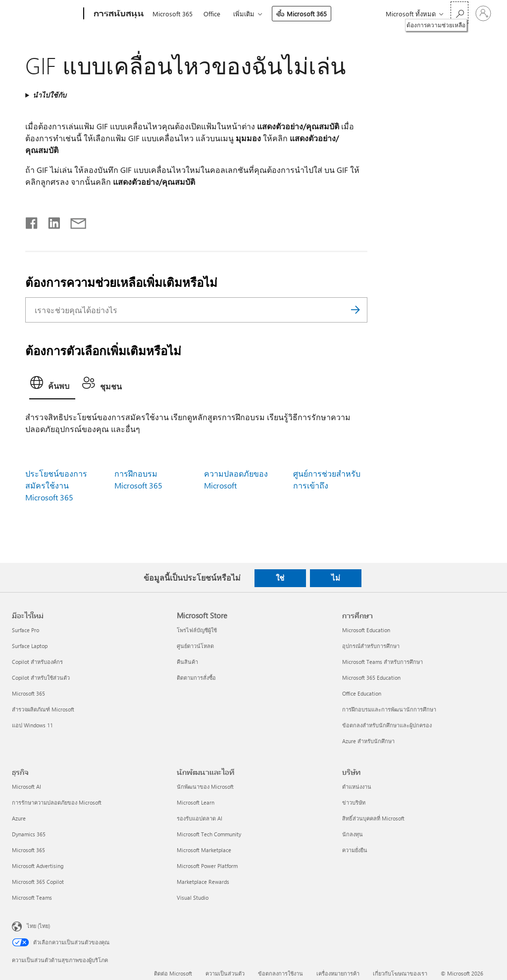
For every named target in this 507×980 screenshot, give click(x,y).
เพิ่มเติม (244, 14)
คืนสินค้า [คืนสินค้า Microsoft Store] (187, 662)
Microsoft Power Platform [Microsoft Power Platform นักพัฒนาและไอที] (207, 866)
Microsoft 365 (173, 14)
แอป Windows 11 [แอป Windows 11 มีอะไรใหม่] (32, 725)
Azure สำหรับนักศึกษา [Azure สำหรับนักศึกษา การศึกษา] (368, 741)
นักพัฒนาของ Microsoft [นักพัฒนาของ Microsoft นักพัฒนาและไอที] (205, 787)
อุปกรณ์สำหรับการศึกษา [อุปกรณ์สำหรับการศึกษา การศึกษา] (371, 646)
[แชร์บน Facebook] (32, 221)
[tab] (52, 386)
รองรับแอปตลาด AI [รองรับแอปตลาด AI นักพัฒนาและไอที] (200, 818)
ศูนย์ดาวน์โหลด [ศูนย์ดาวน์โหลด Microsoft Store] (195, 646)
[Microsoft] (46, 14)
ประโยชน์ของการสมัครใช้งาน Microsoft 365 (56, 485)
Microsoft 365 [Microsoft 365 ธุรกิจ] (28, 850)
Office (212, 14)
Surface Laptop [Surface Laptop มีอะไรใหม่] (30, 646)
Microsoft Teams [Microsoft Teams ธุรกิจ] (32, 898)
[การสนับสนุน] (118, 14)
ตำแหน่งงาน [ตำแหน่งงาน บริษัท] (357, 787)
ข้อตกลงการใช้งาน (280, 973)
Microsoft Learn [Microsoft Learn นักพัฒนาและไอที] (196, 802)
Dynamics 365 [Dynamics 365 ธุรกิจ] (29, 834)
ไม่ (336, 578)
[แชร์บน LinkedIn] (50, 221)
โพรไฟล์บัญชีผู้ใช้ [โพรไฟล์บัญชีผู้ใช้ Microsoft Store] (197, 630)
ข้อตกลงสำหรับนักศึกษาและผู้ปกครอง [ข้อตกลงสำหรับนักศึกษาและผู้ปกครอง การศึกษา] (387, 725)
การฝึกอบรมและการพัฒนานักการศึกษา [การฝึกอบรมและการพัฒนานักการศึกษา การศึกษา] (389, 709)
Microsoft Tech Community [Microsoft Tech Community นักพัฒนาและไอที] (209, 834)
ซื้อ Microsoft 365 (302, 14)
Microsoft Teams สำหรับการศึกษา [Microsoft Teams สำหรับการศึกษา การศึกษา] (382, 662)
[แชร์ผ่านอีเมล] (74, 221)
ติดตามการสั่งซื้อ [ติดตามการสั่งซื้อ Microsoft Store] (196, 678)
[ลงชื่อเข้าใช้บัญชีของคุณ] (483, 13)
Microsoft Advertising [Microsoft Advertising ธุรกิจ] (38, 866)
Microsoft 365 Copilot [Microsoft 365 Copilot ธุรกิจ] (38, 882)
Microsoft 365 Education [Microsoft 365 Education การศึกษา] (371, 678)
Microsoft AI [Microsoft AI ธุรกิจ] (26, 787)
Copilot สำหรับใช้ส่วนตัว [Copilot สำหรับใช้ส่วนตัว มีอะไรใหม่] (41, 678)
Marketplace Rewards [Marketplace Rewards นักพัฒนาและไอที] (203, 882)
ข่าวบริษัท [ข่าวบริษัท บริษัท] (354, 802)
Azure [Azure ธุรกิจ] (19, 818)
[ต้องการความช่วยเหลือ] (459, 13)
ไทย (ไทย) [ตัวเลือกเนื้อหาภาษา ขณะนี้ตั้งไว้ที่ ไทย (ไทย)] (38, 926)
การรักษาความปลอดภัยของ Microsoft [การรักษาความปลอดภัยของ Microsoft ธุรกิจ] (57, 802)
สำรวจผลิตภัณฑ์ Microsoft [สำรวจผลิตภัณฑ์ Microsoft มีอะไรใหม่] (43, 709)
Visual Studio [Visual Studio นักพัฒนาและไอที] (193, 898)
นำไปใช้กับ (50, 95)
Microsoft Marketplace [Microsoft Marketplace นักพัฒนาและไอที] (204, 850)
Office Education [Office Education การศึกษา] (362, 693)
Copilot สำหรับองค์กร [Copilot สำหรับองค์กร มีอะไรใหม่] (37, 662)
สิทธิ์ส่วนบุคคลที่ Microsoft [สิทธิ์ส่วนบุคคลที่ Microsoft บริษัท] (373, 818)
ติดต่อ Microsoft (173, 973)
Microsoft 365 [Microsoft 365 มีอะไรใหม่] (28, 693)
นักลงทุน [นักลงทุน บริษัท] (353, 834)
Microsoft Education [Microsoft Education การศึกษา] (366, 630)
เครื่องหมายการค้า (338, 973)
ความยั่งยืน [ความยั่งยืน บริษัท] (355, 850)
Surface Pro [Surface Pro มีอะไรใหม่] (25, 630)
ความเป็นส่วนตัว (225, 973)
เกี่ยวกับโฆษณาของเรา (400, 973)
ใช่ (280, 578)
